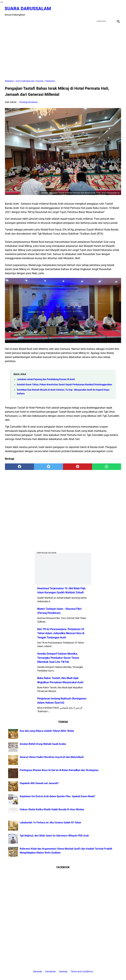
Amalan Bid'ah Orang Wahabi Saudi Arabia (43, 744)
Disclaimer (51, 972)
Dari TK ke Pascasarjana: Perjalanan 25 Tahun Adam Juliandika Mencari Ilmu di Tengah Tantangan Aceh (61, 633)
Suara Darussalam (28, 8)
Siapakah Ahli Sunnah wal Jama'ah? (39, 783)
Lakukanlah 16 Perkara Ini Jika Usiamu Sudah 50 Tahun (50, 823)
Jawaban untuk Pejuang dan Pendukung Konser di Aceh (46, 379)
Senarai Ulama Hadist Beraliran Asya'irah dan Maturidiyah (52, 757)
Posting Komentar (28, 101)
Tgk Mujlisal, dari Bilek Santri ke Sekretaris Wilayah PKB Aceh (54, 836)
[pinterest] (78, 466)
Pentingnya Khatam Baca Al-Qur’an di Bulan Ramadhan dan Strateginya (59, 770)
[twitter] (102, 11)
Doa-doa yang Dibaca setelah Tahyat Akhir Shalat (47, 731)
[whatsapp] (107, 466)
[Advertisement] (63, 51)
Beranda (38, 972)
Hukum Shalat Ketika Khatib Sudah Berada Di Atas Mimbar (52, 809)
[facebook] (94, 11)
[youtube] (110, 11)
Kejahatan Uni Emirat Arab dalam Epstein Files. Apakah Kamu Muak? (57, 796)
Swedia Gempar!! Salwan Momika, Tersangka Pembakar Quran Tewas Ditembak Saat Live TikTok (58, 658)
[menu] (7, 20)
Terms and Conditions (82, 972)
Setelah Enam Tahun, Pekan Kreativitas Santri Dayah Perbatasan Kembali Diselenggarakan (64, 384)
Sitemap (63, 972)
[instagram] (118, 11)
